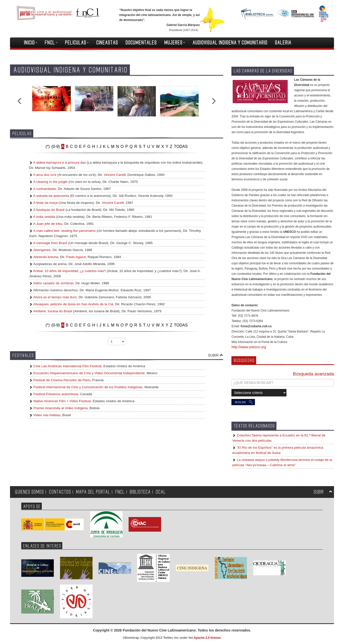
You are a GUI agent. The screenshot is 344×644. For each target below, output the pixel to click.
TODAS (181, 147)
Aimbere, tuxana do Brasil (53, 311)
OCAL (161, 492)
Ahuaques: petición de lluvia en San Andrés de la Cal (73, 304)
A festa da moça (45, 203)
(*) (48, 147)
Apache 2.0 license (207, 638)
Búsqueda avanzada (313, 374)
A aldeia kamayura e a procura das (60, 162)
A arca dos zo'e (45, 175)
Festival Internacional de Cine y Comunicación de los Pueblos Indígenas (88, 387)
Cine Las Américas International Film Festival (67, 366)
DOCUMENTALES (141, 43)
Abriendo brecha (46, 257)
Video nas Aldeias (47, 415)
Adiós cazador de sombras (53, 283)
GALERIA (283, 43)
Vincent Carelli (115, 175)
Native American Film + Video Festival (62, 401)
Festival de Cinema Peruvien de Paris (61, 380)
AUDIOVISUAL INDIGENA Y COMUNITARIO (230, 43)
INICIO (31, 43)
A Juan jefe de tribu (48, 224)
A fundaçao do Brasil (49, 210)
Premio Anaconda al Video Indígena (60, 408)
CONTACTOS (60, 492)
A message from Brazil (50, 243)
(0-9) (56, 147)
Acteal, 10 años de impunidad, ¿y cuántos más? (70, 271)
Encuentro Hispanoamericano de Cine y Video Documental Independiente (89, 373)
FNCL (51, 43)
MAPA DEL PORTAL (93, 492)
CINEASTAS (107, 43)
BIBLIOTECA (140, 492)
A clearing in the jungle (50, 182)
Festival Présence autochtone (55, 394)
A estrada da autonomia (51, 196)
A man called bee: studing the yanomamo (64, 231)
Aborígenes (42, 250)
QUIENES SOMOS (30, 492)
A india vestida (44, 217)
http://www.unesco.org (249, 347)
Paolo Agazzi (76, 257)
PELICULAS (77, 43)
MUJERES (175, 43)
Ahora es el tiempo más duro (55, 297)
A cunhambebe (45, 189)
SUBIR (213, 355)
